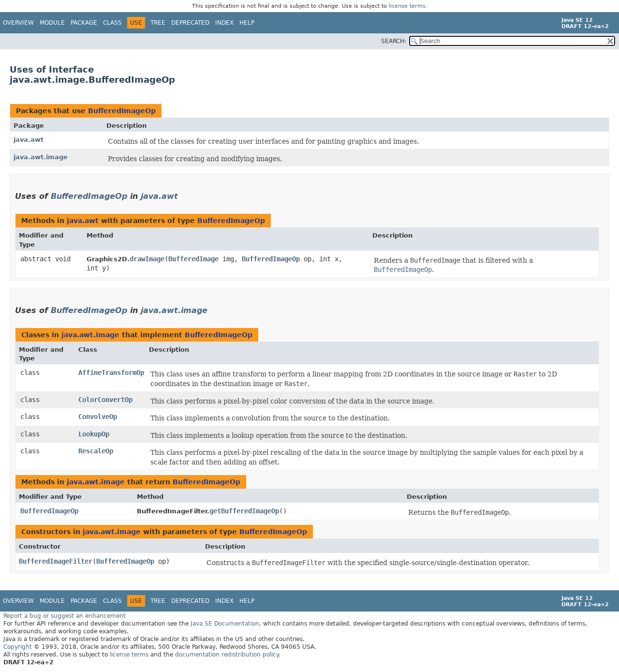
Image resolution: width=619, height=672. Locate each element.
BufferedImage (193, 259)
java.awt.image (41, 157)
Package (84, 23)
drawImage (147, 259)
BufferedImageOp (122, 111)
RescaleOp (96, 451)
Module (52, 23)
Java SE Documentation (225, 624)
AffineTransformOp (111, 373)
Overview (18, 23)
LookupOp (94, 434)
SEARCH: (394, 41)
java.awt (29, 140)
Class (112, 23)
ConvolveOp (98, 417)
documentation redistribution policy (227, 655)
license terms (407, 6)
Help (247, 23)
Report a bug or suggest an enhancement (65, 616)
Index (224, 23)
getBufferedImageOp (244, 511)
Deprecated (190, 23)
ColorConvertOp (105, 400)
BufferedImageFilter (56, 561)
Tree (158, 23)
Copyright (18, 647)
